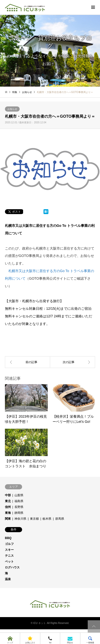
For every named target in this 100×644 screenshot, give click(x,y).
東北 (8, 501)
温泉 (8, 579)
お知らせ (12, 109)
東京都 (34, 519)
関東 (8, 519)
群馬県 (60, 519)
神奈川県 (20, 519)
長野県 (19, 507)
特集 (15, 92)
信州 (8, 507)
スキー (9, 550)
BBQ (8, 538)
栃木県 (47, 519)
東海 (8, 513)
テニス (9, 556)
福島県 (19, 501)
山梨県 (19, 495)
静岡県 (19, 513)
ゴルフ (9, 544)
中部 (8, 495)
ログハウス (12, 567)
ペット (9, 562)
